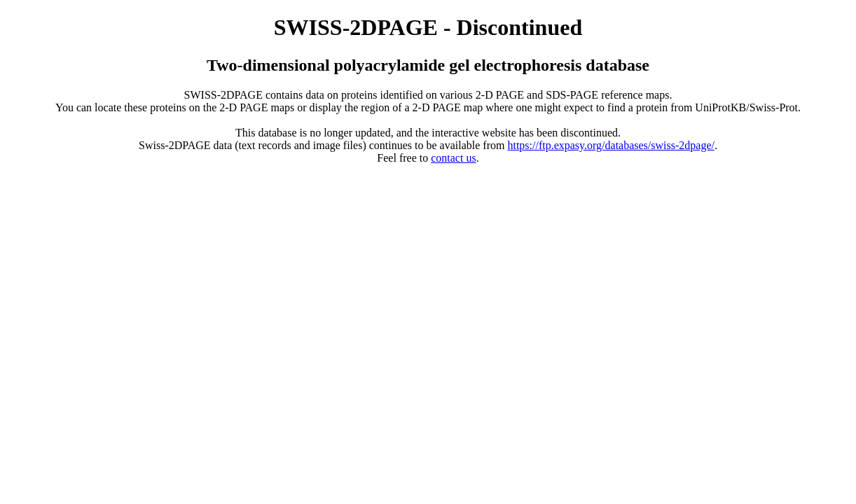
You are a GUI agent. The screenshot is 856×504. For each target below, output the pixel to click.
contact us (453, 158)
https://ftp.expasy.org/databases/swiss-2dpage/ (611, 145)
